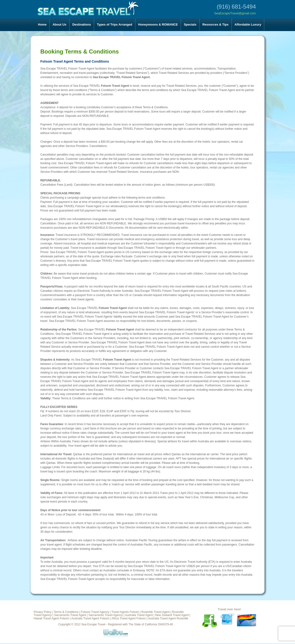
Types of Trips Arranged (115, 24)
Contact (44, 37)
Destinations (82, 24)
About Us (59, 24)
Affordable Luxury (248, 24)
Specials (190, 24)
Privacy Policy (43, 612)
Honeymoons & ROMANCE (158, 24)
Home (42, 24)
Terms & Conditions (66, 612)
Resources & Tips (216, 24)
